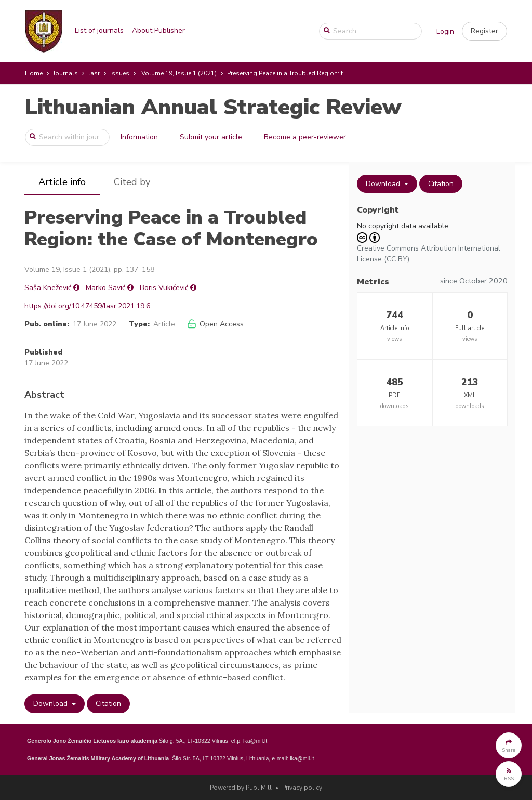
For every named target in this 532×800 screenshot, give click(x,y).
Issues (120, 73)
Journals (65, 73)
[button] (484, 31)
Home (34, 73)
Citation (108, 704)
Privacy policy (302, 788)
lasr (94, 73)
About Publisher (158, 30)
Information (139, 137)
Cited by (132, 182)
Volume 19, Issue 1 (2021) (179, 73)
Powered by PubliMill (241, 788)
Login (445, 31)
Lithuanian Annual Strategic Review (213, 107)
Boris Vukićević (164, 288)
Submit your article (211, 137)
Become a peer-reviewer (305, 137)
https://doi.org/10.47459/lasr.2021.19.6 (87, 306)
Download (51, 704)
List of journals (99, 30)
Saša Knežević (48, 288)
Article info (62, 182)
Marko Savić (105, 288)
